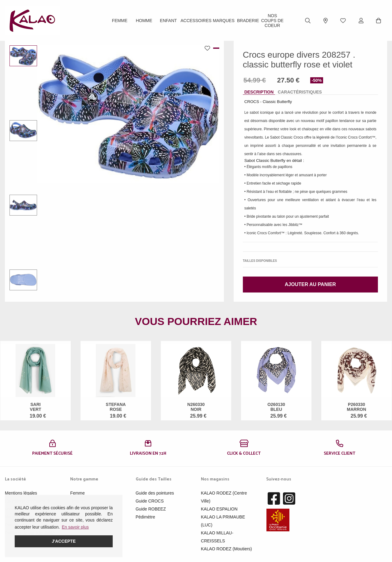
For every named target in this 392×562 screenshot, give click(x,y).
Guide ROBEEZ (151, 509)
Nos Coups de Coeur (272, 21)
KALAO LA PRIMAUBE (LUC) (223, 521)
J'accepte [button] (64, 541)
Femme (120, 21)
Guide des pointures (155, 493)
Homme (144, 21)
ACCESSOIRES (196, 21)
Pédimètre (145, 517)
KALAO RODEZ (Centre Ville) (224, 497)
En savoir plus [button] (75, 527)
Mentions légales (21, 493)
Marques (224, 21)
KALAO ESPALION (219, 509)
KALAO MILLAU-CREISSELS (217, 537)
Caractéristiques (300, 92)
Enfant (168, 21)
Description (259, 92)
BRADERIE (248, 21)
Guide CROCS (150, 501)
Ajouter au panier (310, 284)
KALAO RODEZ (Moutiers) (226, 549)
